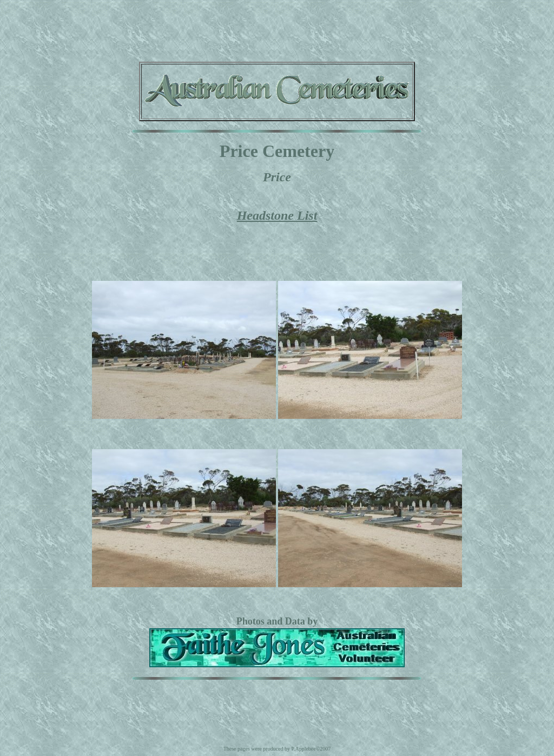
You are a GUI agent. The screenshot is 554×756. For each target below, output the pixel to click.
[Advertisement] (277, 29)
